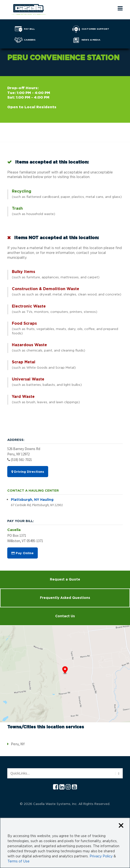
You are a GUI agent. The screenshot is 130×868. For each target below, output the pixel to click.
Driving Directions (28, 472)
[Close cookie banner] (121, 826)
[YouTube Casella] (74, 787)
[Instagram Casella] (68, 787)
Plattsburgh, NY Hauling (32, 500)
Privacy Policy (101, 856)
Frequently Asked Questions (65, 598)
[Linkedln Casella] (62, 787)
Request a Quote (65, 580)
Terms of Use (19, 861)
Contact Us (65, 616)
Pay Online (23, 553)
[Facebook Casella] (56, 787)
